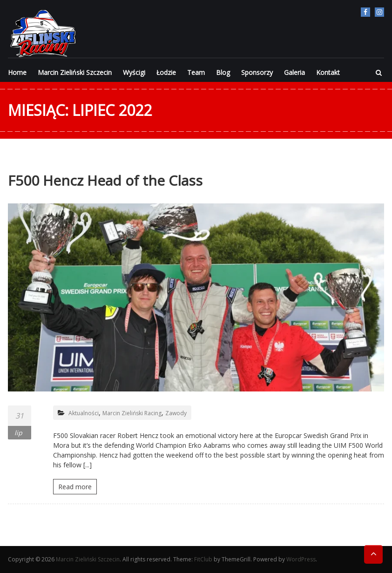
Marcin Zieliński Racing (132, 413)
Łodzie (166, 72)
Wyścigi (134, 72)
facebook (365, 12)
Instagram (379, 12)
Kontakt (328, 72)
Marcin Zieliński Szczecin (75, 72)
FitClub (203, 559)
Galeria (294, 72)
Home (17, 72)
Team (196, 72)
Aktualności (84, 413)
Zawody (176, 413)
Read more (75, 487)
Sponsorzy (257, 72)
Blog (223, 72)
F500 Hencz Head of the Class (105, 180)
